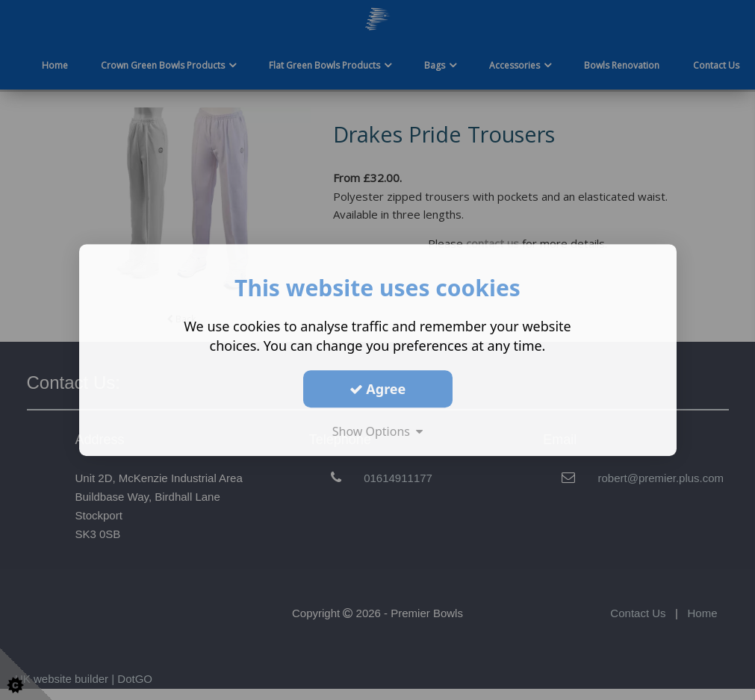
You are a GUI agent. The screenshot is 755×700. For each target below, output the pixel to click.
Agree (378, 389)
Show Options (378, 431)
